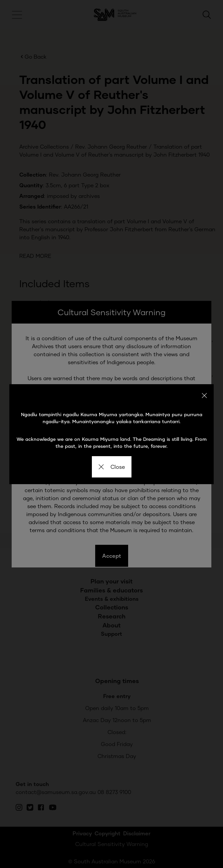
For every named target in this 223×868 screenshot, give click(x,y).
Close (112, 467)
